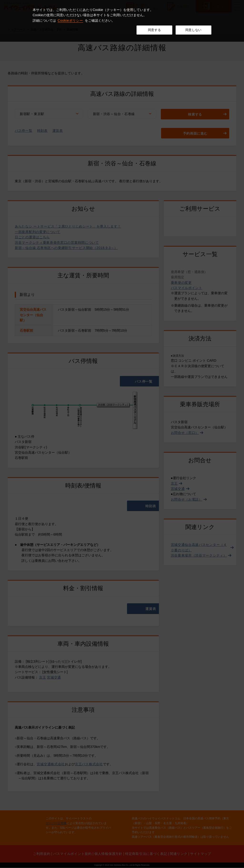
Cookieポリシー (70, 20)
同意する (155, 30)
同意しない (193, 30)
